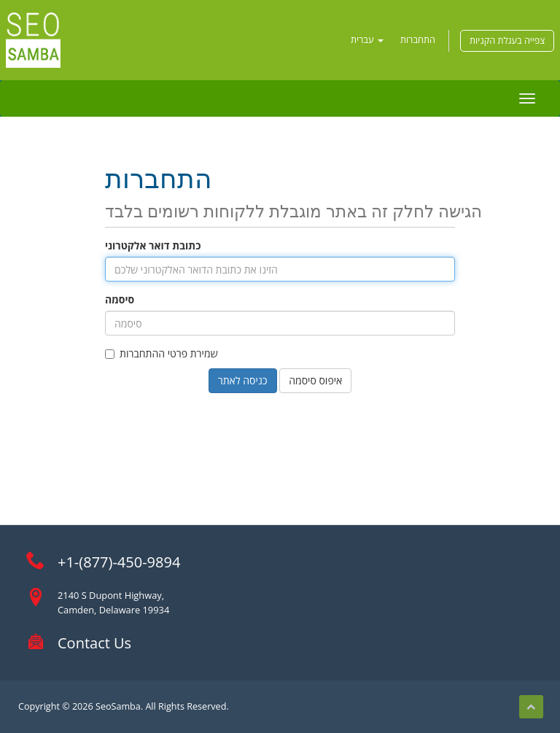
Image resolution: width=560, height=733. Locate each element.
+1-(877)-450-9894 (119, 562)
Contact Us (94, 643)
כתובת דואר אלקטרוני (153, 245)
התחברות (418, 40)
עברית (367, 40)
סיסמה (120, 299)
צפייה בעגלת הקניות (507, 40)
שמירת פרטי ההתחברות (162, 353)
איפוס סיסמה (315, 380)
